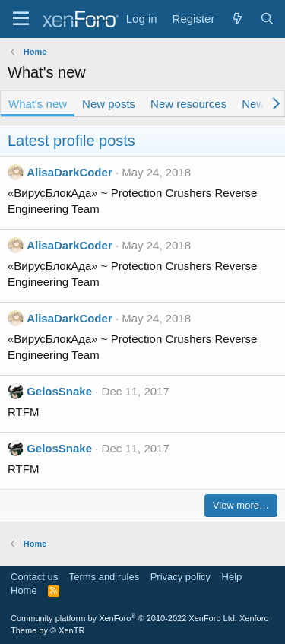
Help (232, 577)
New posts (109, 104)
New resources (188, 104)
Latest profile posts (71, 141)
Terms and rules (104, 577)
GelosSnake (59, 391)
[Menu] (21, 19)
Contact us (34, 577)
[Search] (267, 19)
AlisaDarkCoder (70, 172)
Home (24, 590)
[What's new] (237, 19)
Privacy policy (180, 577)
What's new (38, 104)
